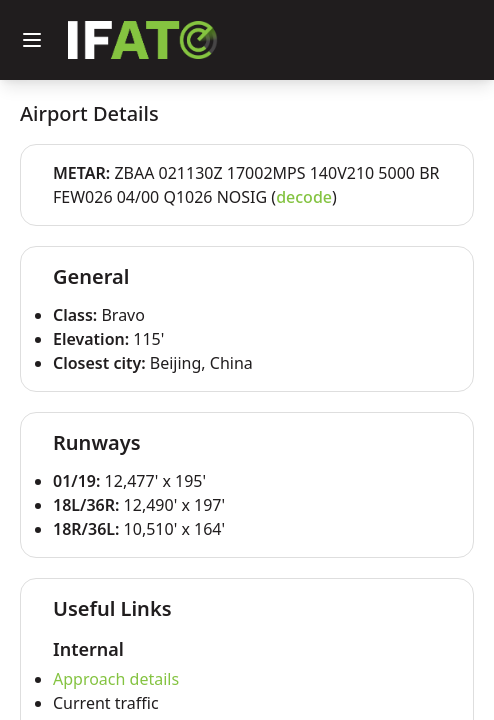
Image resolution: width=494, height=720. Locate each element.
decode (304, 197)
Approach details (116, 679)
